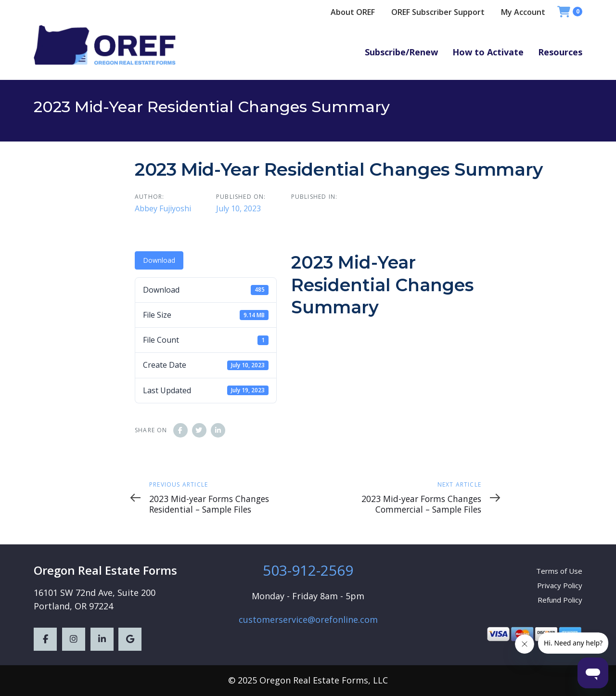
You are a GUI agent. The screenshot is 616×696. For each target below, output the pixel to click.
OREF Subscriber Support (438, 12)
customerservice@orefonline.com (308, 619)
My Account (523, 12)
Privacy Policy (560, 585)
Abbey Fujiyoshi (163, 208)
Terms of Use (559, 571)
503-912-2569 (308, 570)
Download (159, 260)
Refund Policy (560, 600)
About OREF (353, 12)
